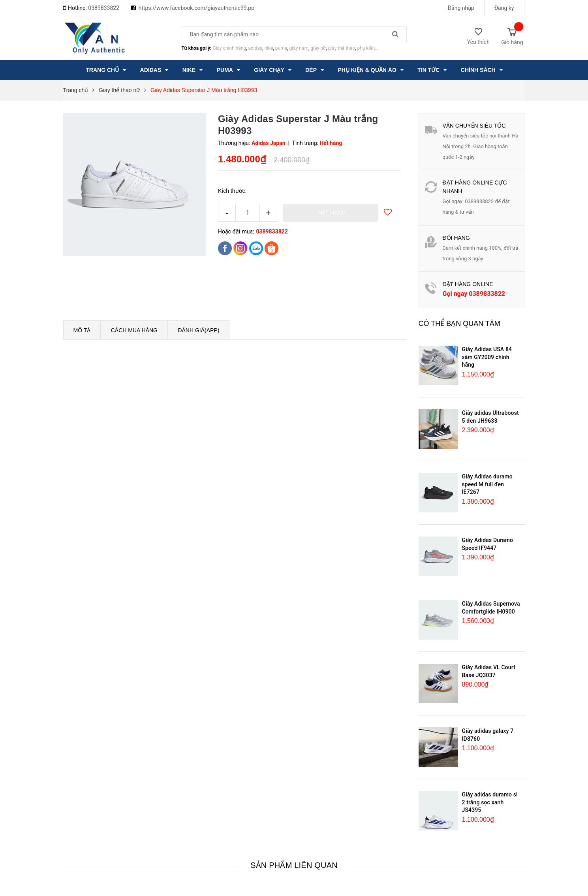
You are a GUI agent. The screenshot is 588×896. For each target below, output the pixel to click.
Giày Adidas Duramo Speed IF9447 (488, 544)
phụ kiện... (368, 48)
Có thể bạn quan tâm (459, 324)
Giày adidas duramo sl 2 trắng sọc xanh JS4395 (490, 802)
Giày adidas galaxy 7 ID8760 (488, 735)
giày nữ (318, 48)
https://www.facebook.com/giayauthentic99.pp (197, 8)
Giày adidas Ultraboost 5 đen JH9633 (490, 417)
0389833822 (104, 8)
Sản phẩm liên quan (294, 865)
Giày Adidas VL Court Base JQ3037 (489, 671)
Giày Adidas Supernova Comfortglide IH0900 (491, 608)
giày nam (299, 48)
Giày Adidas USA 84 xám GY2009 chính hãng (487, 357)
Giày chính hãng (229, 48)
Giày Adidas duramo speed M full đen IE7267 (487, 484)
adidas (255, 48)
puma (281, 48)
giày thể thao (342, 48)
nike (269, 48)
